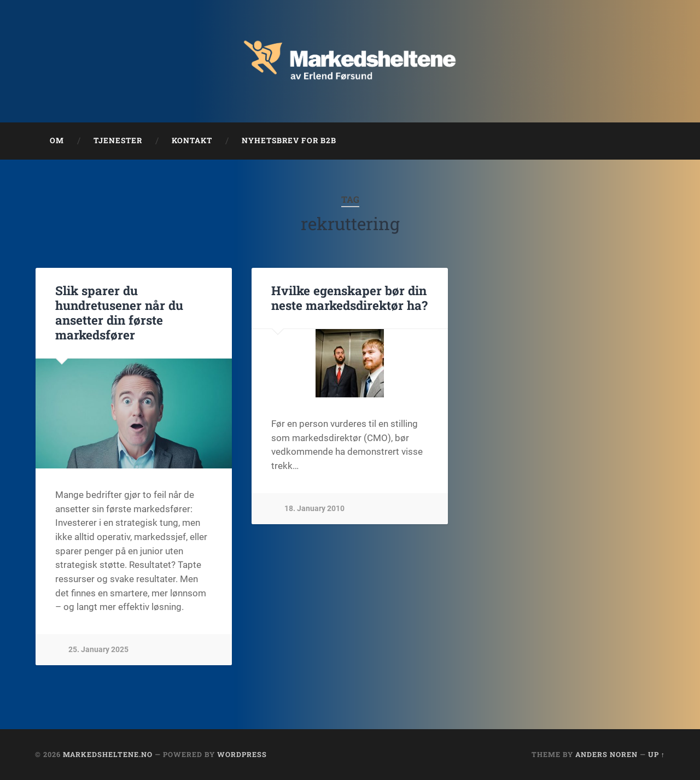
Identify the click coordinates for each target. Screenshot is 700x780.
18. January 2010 (314, 509)
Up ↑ (657, 754)
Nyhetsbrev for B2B (289, 140)
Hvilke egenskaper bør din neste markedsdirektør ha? (349, 298)
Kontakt (192, 140)
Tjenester (118, 140)
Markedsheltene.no (108, 754)
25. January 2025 (98, 650)
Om (57, 140)
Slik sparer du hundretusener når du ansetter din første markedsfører (119, 312)
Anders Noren (606, 754)
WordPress (242, 754)
